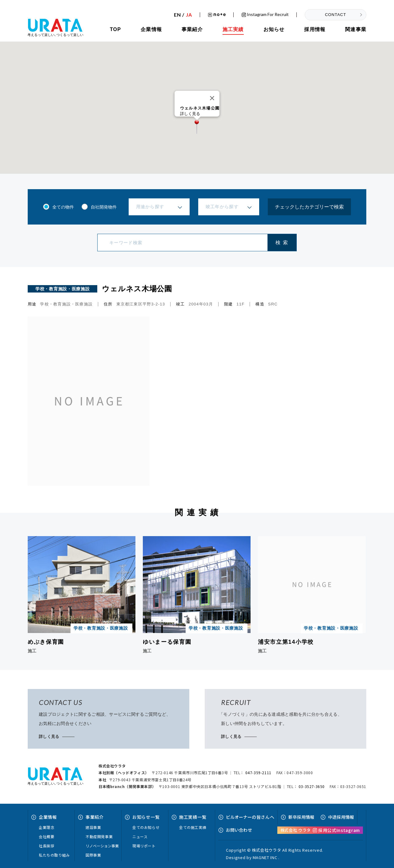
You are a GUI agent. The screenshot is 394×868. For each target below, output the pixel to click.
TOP (115, 29)
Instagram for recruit (265, 15)
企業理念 (46, 827)
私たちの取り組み (54, 855)
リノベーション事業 (102, 846)
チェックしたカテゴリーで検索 (309, 207)
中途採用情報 (341, 817)
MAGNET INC (265, 857)
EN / (183, 15)
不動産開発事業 (99, 836)
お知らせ (274, 29)
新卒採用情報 (301, 817)
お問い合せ (239, 830)
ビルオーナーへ (250, 817)
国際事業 (93, 855)
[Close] (212, 98)
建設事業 (93, 827)
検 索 (282, 243)
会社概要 (46, 836)
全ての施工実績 (193, 827)
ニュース (140, 836)
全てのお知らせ (146, 827)
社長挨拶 (46, 846)
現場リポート (144, 846)
